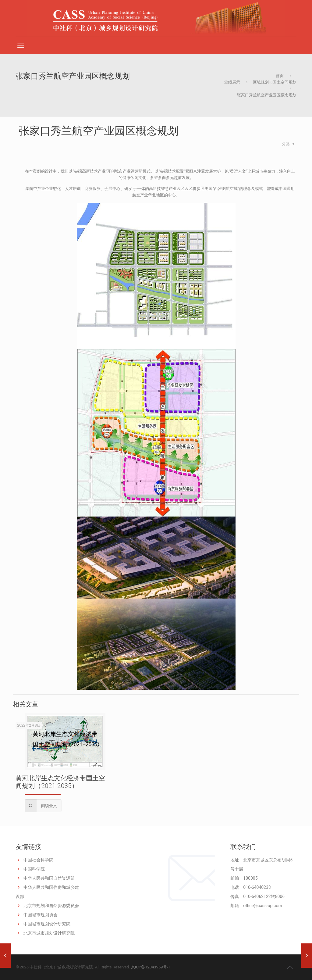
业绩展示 (232, 82)
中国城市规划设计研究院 (47, 924)
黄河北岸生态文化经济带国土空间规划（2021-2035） (60, 782)
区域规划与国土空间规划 (275, 82)
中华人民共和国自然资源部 (49, 878)
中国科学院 (34, 869)
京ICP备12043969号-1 (151, 967)
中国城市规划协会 (41, 915)
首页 (280, 76)
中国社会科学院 (38, 860)
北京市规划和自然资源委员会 (51, 906)
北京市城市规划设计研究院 (49, 933)
